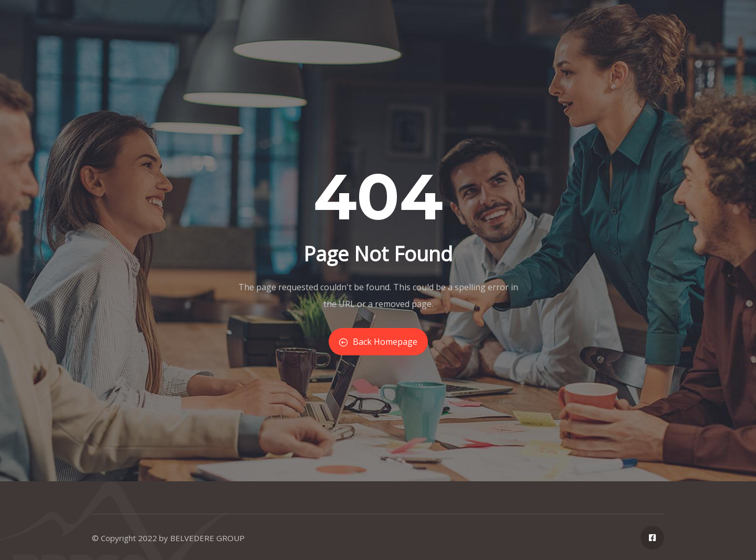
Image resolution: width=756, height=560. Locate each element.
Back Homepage (378, 342)
